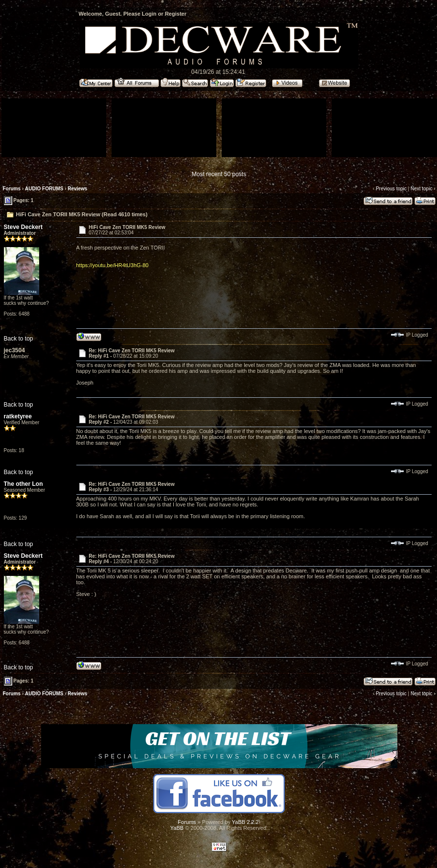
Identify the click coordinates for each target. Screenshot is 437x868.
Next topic (421, 189)
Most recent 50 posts (219, 174)
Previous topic (391, 189)
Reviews (77, 189)
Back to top (19, 339)
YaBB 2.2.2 (245, 822)
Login (149, 14)
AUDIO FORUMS (44, 189)
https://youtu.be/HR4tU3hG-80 (113, 265)
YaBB (177, 828)
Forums (12, 189)
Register (176, 14)
